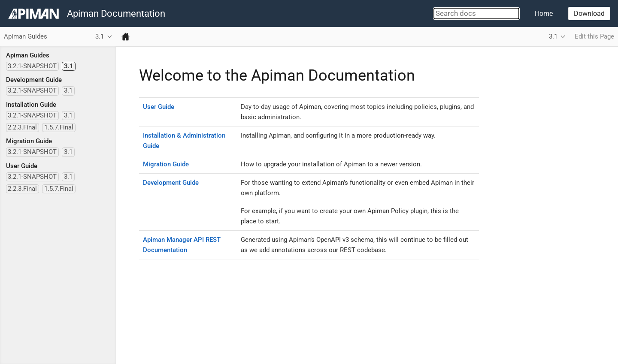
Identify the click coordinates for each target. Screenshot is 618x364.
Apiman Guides (28, 55)
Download (589, 14)
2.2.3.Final (22, 127)
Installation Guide (31, 105)
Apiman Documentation (116, 14)
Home (544, 14)
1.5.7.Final (59, 127)
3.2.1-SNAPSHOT (32, 66)
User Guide (22, 166)
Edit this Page (594, 36)
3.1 (69, 66)
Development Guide (34, 80)
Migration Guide (29, 141)
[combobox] (476, 14)
